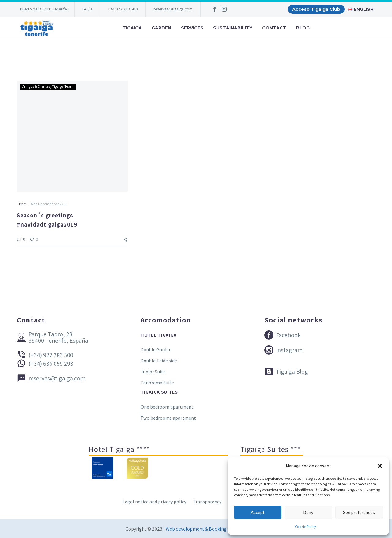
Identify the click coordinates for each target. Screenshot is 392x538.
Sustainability (233, 28)
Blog (303, 28)
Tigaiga (132, 28)
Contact (274, 28)
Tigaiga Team (63, 86)
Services (192, 28)
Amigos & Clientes (36, 86)
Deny (308, 512)
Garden (161, 28)
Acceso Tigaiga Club (316, 9)
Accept (258, 512)
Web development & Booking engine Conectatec (216, 529)
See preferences (359, 512)
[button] (380, 466)
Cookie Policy (305, 527)
